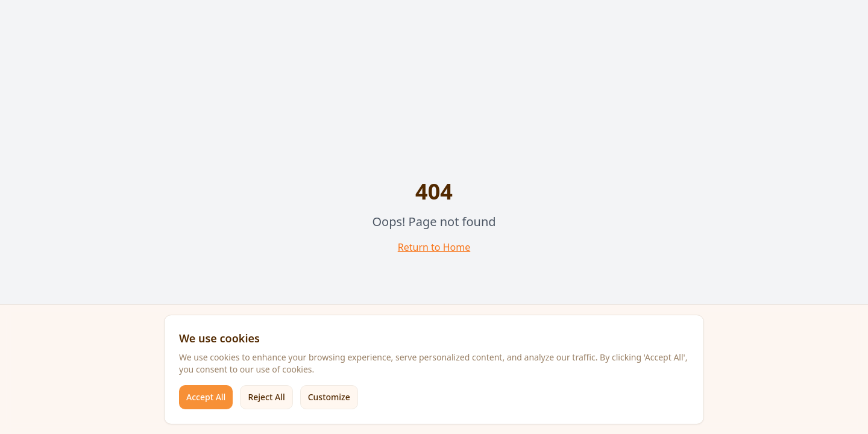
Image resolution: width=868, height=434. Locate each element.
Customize (329, 397)
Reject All (266, 397)
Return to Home (434, 247)
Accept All (206, 397)
